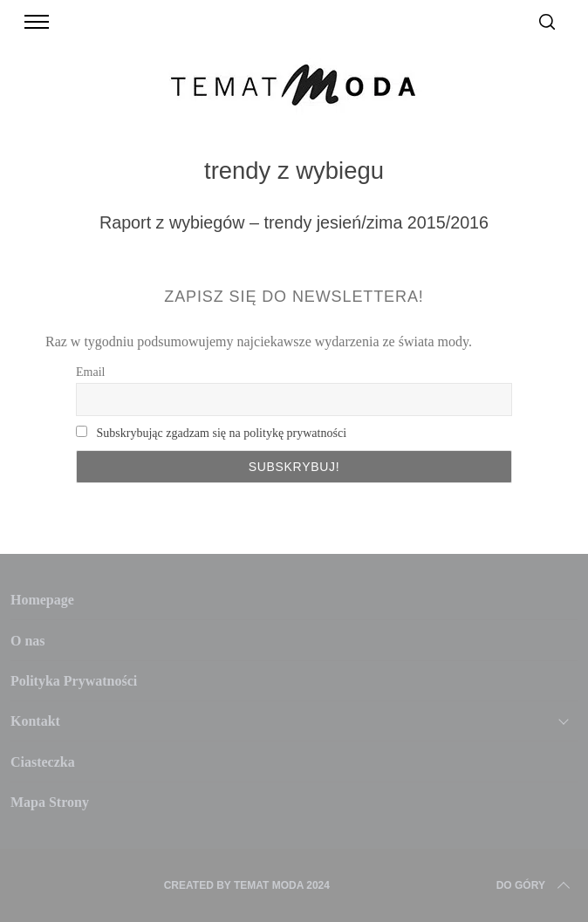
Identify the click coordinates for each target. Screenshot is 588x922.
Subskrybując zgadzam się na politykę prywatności (221, 433)
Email (90, 372)
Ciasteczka (43, 762)
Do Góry (535, 885)
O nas (28, 641)
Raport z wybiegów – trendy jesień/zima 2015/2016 (294, 222)
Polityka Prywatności (74, 681)
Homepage (42, 600)
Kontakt (35, 721)
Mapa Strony (50, 802)
